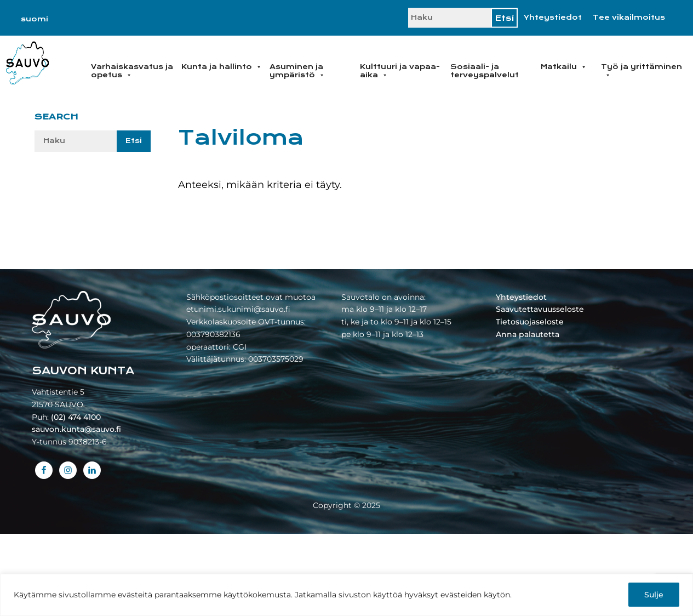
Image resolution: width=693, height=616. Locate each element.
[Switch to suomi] (35, 19)
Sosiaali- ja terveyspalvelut (485, 71)
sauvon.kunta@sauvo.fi (76, 429)
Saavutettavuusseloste (540, 309)
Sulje (654, 595)
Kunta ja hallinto (222, 67)
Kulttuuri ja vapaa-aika (400, 71)
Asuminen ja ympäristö (297, 71)
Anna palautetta (528, 334)
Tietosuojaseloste (530, 322)
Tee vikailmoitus (629, 18)
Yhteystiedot (553, 18)
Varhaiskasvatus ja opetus (132, 71)
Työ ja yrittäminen (642, 71)
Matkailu (564, 67)
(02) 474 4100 (76, 417)
